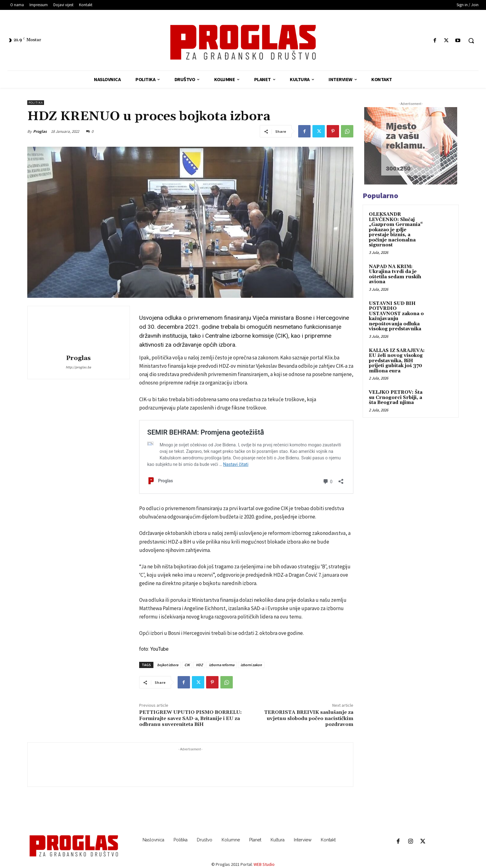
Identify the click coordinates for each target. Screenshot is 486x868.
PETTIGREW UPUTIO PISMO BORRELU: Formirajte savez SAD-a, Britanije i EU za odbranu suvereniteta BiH (190, 718)
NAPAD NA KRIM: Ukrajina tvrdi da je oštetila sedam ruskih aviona (395, 274)
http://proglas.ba (78, 367)
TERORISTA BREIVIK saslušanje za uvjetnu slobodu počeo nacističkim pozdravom (309, 718)
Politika (36, 103)
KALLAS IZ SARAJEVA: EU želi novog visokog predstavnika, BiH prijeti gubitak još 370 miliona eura (397, 361)
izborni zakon (251, 665)
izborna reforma (222, 665)
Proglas (40, 131)
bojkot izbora (168, 665)
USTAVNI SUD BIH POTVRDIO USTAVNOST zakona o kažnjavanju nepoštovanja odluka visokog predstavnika (396, 316)
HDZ (199, 665)
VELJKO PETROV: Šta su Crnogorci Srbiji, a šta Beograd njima (396, 397)
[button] (471, 41)
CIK (187, 665)
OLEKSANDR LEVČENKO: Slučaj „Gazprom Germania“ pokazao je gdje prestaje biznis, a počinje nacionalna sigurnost (396, 230)
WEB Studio (264, 864)
